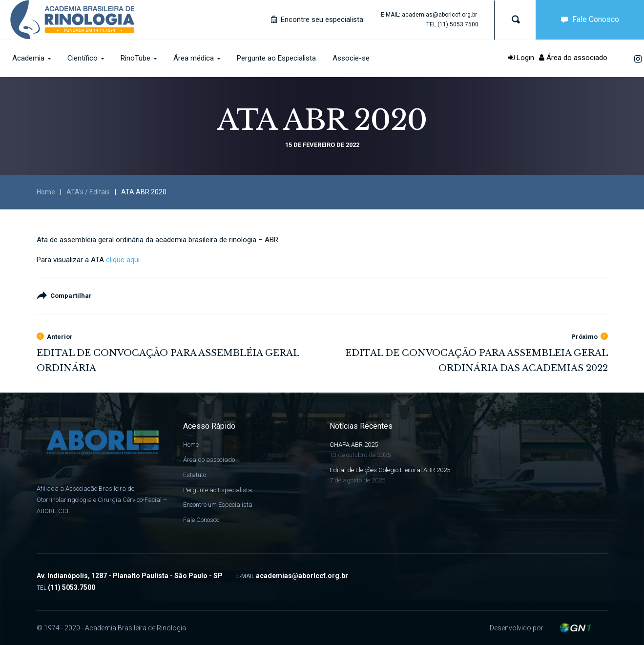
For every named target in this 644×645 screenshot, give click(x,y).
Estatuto (195, 475)
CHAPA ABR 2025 (354, 445)
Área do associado (573, 58)
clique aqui (123, 260)
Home (46, 192)
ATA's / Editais (88, 192)
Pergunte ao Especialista (218, 490)
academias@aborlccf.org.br (439, 15)
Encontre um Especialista (218, 505)
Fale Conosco (588, 19)
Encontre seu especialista (317, 20)
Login (521, 58)
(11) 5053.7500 (458, 24)
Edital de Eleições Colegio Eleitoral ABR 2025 (390, 470)
